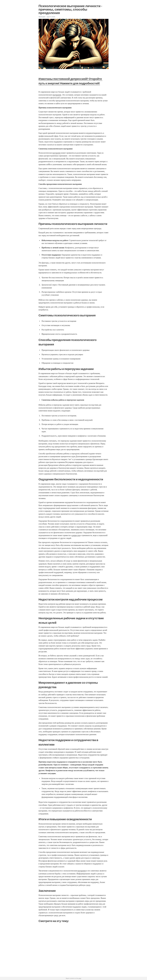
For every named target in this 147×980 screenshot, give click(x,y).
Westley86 (42, 17)
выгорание (57, 153)
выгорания (57, 95)
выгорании (82, 871)
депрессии (76, 535)
